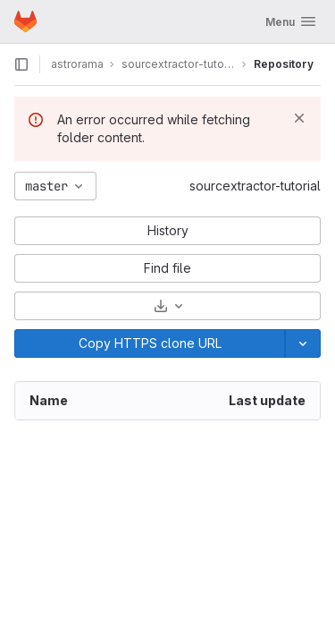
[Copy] (150, 343)
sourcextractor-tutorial (255, 186)
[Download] (167, 306)
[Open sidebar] (21, 64)
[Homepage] (25, 21)
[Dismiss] (299, 118)
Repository (284, 64)
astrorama (77, 64)
